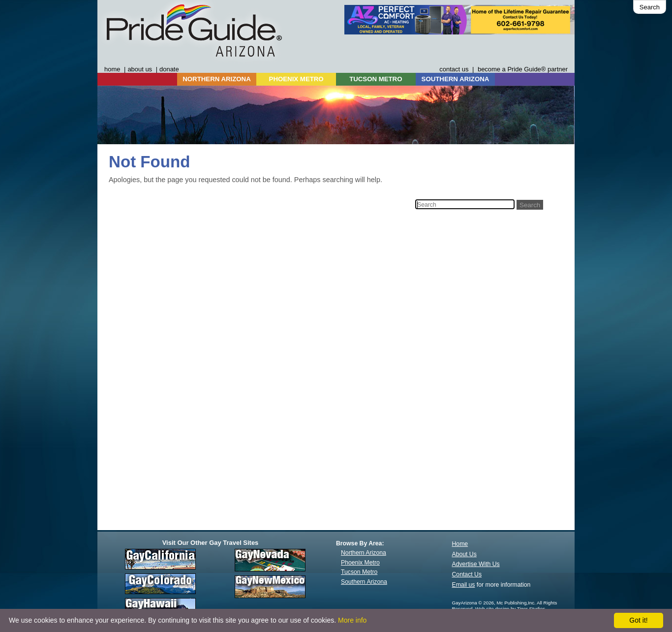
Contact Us (467, 574)
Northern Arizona (364, 553)
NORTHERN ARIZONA (216, 79)
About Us (464, 554)
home (112, 69)
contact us (454, 69)
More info (352, 620)
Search (650, 7)
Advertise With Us (476, 564)
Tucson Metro (359, 572)
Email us (464, 585)
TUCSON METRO (376, 79)
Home (460, 544)
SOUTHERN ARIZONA (456, 79)
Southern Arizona (364, 582)
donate (169, 69)
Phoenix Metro (360, 563)
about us (140, 69)
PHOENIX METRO (296, 79)
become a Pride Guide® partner (523, 69)
